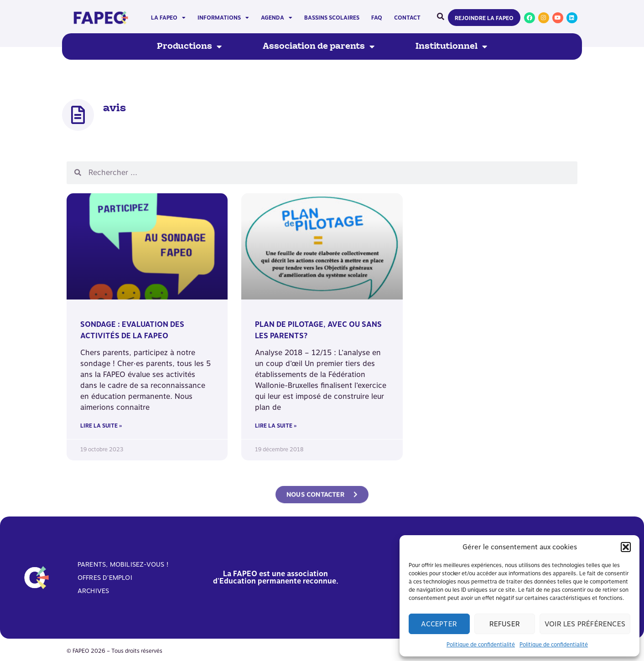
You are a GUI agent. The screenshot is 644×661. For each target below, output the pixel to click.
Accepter (439, 624)
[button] (626, 547)
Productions (189, 46)
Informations (223, 18)
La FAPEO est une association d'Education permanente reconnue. (276, 577)
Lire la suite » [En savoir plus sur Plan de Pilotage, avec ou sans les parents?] (276, 426)
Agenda (277, 18)
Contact (407, 18)
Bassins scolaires (332, 18)
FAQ (377, 18)
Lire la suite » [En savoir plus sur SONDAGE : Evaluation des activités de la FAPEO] (101, 426)
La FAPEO (168, 18)
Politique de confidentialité (481, 645)
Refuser (505, 624)
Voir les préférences (585, 624)
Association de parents (319, 46)
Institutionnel (451, 46)
